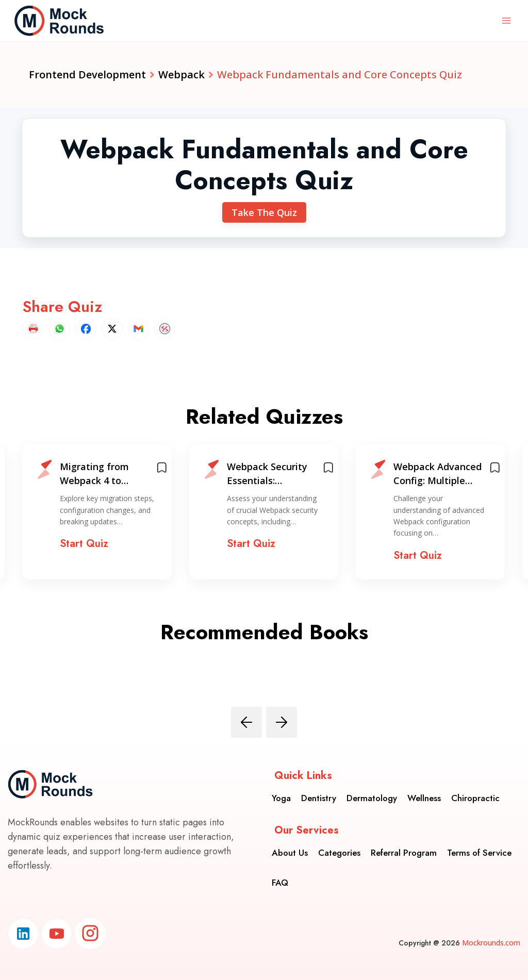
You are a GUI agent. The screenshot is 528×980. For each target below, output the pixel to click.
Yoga (281, 798)
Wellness (424, 798)
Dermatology (372, 798)
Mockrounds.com (491, 943)
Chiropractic (475, 798)
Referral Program (404, 853)
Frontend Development (87, 74)
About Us (290, 853)
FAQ (280, 883)
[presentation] (246, 722)
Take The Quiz (264, 212)
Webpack (181, 74)
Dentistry (319, 798)
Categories (339, 853)
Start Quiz (84, 544)
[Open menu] (506, 20)
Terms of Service (479, 853)
